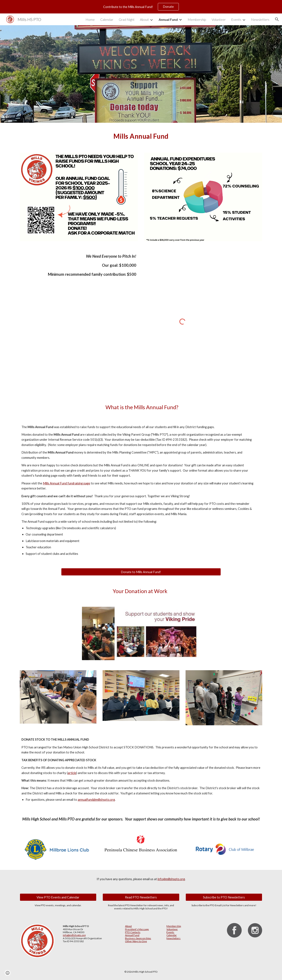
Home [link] (90, 19)
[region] (141, 7)
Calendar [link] (107, 19)
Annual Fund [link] (168, 19)
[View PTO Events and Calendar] (58, 897)
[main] (141, 135)
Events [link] (236, 19)
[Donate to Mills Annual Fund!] (141, 572)
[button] (277, 19)
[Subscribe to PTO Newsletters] (224, 897)
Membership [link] (197, 19)
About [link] (144, 19)
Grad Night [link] (127, 19)
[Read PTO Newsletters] (141, 897)
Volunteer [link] (219, 19)
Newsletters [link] (260, 19)
